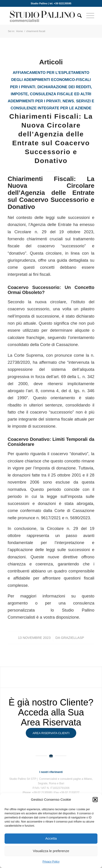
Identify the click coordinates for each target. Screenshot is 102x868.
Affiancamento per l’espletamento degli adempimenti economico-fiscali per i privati (50, 80)
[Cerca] (77, 16)
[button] (95, 800)
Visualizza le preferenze (51, 851)
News (68, 101)
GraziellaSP (73, 638)
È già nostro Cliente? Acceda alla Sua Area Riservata (51, 712)
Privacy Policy (51, 862)
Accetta (51, 838)
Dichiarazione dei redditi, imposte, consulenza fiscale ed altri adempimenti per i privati (50, 94)
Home (20, 31)
